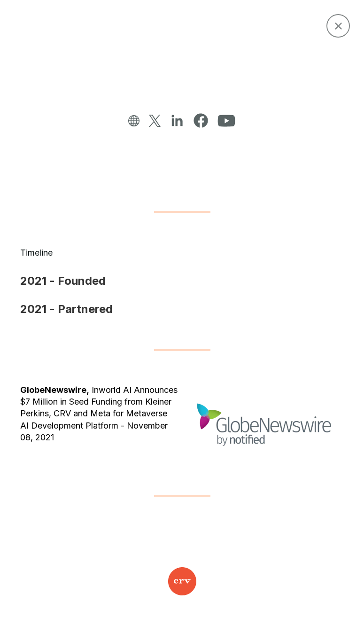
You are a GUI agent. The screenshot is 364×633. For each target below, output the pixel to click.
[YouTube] (226, 121)
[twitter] (155, 121)
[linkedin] (177, 121)
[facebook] (201, 121)
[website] (134, 121)
